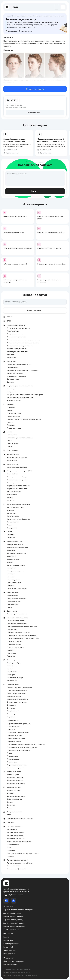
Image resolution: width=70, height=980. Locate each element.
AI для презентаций (11, 930)
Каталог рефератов (11, 944)
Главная (7, 937)
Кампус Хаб (8, 947)
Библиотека (8, 941)
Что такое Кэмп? (10, 965)
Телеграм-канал (10, 950)
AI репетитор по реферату (14, 923)
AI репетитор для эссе (12, 913)
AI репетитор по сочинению (14, 926)
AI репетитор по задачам (13, 916)
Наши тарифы (9, 954)
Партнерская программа (14, 961)
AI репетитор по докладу (13, 920)
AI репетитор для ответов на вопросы (18, 910)
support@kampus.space (13, 895)
